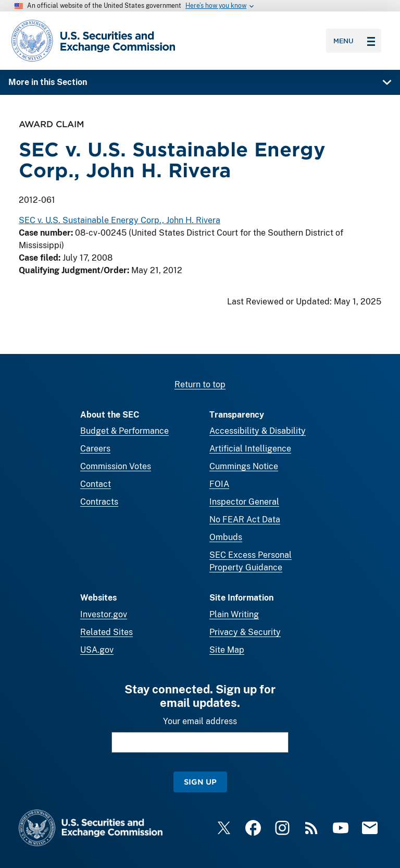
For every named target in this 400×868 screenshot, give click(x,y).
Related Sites (107, 632)
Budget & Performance (124, 431)
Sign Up (200, 782)
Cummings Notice (244, 466)
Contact (96, 484)
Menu (354, 41)
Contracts (99, 502)
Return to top (200, 384)
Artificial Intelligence (250, 449)
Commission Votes (116, 466)
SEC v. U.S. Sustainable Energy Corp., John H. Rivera (120, 221)
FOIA (219, 484)
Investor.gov (104, 614)
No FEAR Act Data (245, 519)
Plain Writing (234, 614)
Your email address (200, 721)
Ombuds (226, 537)
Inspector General (244, 502)
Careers (95, 449)
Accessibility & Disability (258, 431)
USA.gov (97, 650)
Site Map (227, 650)
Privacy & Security (245, 632)
